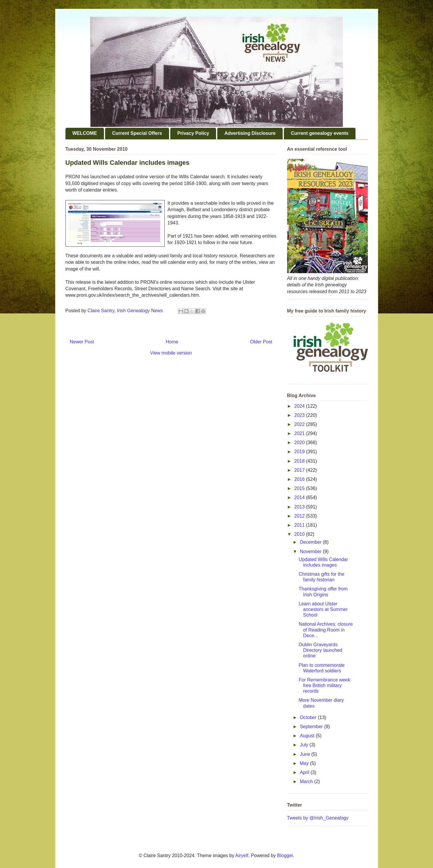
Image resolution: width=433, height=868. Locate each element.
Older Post (261, 342)
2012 (300, 516)
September (312, 727)
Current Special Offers (137, 133)
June (305, 754)
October (309, 717)
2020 (300, 443)
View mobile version (171, 353)
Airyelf (242, 856)
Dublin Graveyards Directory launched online (320, 650)
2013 (300, 507)
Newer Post (82, 342)
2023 (300, 415)
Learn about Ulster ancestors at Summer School (323, 609)
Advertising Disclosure (250, 133)
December (311, 542)
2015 (300, 488)
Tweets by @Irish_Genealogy (318, 818)
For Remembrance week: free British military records (325, 685)
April (305, 772)
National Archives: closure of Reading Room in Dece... (326, 630)
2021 (300, 433)
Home (172, 342)
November (311, 551)
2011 (300, 525)
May (305, 763)
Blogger (285, 856)
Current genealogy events (320, 133)
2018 (300, 461)
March (307, 781)
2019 (300, 452)
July (305, 745)
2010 (300, 534)
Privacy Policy (193, 133)
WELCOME (85, 133)
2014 (300, 497)
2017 (300, 470)
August (308, 736)
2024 (300, 406)
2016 (300, 479)
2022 (300, 424)
